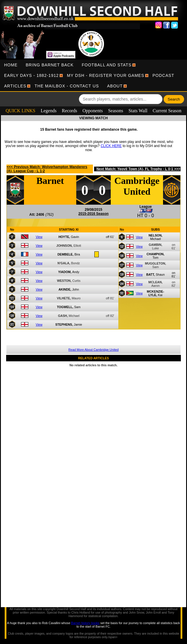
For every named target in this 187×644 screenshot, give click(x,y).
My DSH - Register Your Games (106, 75)
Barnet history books (85, 623)
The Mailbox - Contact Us (67, 86)
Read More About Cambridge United (93, 350)
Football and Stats (107, 65)
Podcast (163, 75)
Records (70, 111)
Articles (15, 86)
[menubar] (93, 75)
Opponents (92, 111)
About (115, 86)
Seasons (116, 111)
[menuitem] (11, 65)
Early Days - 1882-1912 (31, 75)
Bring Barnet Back (50, 65)
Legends (49, 111)
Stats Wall (138, 111)
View (39, 237)
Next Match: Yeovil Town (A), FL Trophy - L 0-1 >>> (138, 169)
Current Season (167, 111)
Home (11, 65)
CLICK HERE (111, 146)
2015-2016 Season (93, 214)
